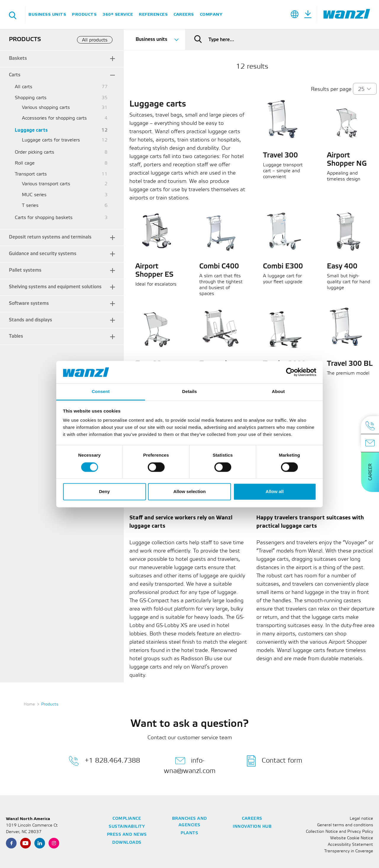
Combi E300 (283, 267)
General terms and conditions (345, 825)
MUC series (34, 195)
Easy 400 (342, 267)
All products (95, 40)
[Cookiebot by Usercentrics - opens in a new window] (290, 372)
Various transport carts (46, 184)
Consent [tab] (101, 392)
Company (211, 14)
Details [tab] (189, 392)
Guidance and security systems (43, 254)
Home (29, 704)
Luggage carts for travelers (51, 140)
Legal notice (361, 819)
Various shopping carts (46, 108)
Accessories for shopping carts (54, 118)
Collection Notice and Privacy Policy (339, 832)
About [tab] (278, 392)
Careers (184, 14)
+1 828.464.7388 (104, 761)
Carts (15, 75)
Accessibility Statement (350, 845)
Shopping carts (31, 98)
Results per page (331, 89)
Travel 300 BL (350, 364)
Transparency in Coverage (349, 851)
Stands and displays (30, 320)
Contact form (275, 761)
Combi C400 (219, 267)
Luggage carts (31, 130)
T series (30, 206)
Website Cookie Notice (352, 838)
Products (84, 14)
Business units (47, 14)
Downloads (127, 843)
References (153, 14)
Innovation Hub (252, 827)
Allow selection (189, 492)
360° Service (118, 14)
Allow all (275, 492)
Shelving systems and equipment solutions (55, 287)
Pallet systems (25, 270)
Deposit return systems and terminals (50, 237)
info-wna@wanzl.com (190, 765)
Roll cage (25, 163)
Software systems (29, 303)
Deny (104, 492)
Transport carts (31, 174)
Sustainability (127, 827)
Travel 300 (280, 156)
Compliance (127, 819)
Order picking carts (34, 152)
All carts (24, 87)
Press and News (127, 835)
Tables (16, 336)
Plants (189, 833)
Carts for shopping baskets (44, 218)
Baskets (18, 58)
